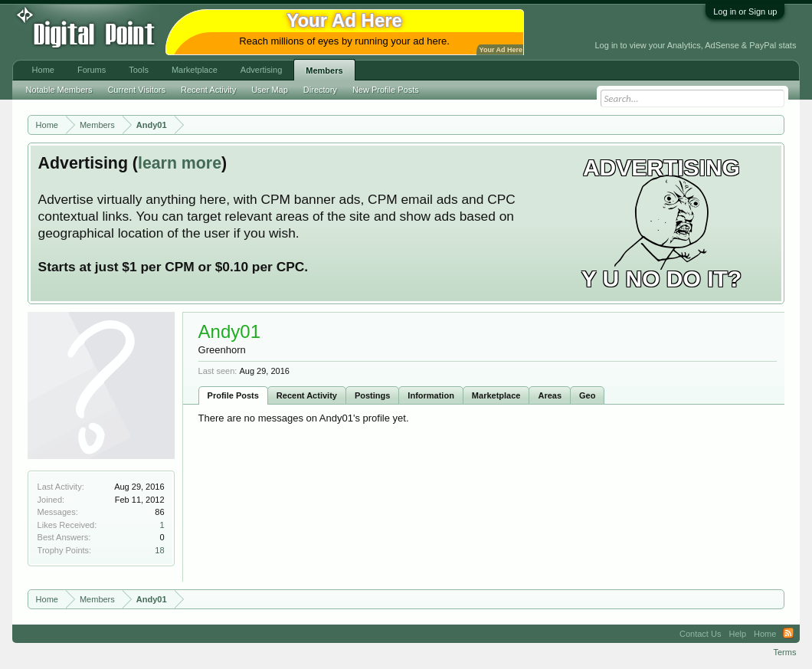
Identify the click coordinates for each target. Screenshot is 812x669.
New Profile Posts (386, 90)
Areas (550, 395)
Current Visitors (136, 90)
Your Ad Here (501, 50)
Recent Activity (307, 395)
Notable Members (59, 90)
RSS (788, 634)
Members (324, 71)
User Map (270, 90)
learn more (180, 163)
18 (159, 550)
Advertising (261, 70)
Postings (372, 395)
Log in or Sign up (745, 11)
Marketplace (496, 395)
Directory (320, 90)
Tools (139, 70)
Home (43, 70)
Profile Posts (233, 395)
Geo (587, 395)
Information (431, 395)
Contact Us (700, 634)
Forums (92, 70)
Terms (784, 652)
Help (737, 634)
